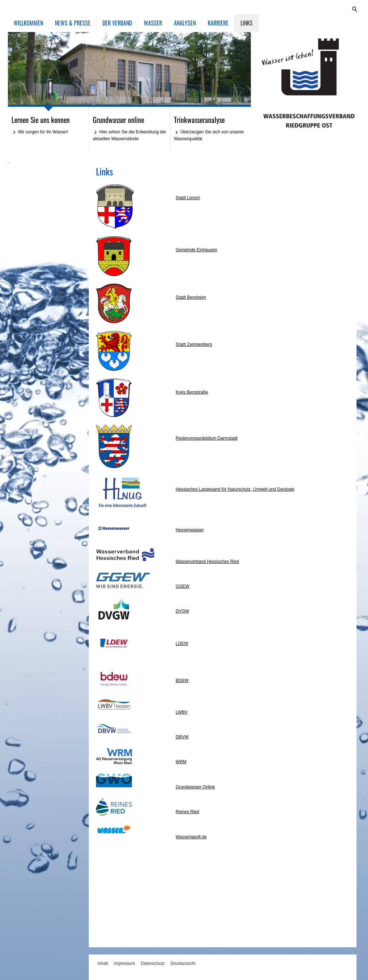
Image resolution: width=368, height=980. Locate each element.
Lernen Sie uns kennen (41, 120)
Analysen (185, 23)
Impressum (124, 963)
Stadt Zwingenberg (194, 344)
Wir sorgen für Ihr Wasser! (43, 132)
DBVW (182, 737)
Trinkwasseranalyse (199, 120)
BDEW (182, 681)
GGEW (183, 586)
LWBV (182, 712)
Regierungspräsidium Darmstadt (207, 438)
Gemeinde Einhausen (196, 250)
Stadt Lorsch (188, 198)
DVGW (182, 611)
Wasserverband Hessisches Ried (207, 562)
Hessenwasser (190, 530)
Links (247, 23)
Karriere (218, 23)
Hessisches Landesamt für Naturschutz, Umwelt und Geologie (235, 489)
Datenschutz (153, 963)
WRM (181, 762)
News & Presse (73, 23)
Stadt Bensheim (191, 297)
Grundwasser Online (195, 787)
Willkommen (28, 23)
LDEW (182, 644)
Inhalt (103, 963)
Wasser (153, 23)
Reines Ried (187, 812)
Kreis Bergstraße (192, 392)
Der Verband (117, 23)
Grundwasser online (118, 120)
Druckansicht (183, 963)
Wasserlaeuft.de (191, 837)
